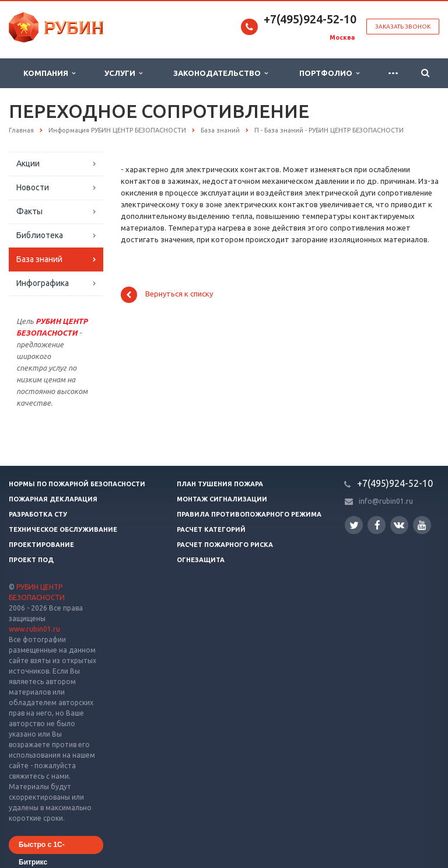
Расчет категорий (211, 529)
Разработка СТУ (38, 514)
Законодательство (220, 73)
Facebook (377, 525)
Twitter (354, 525)
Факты (29, 211)
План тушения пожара (220, 484)
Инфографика (43, 283)
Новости (33, 187)
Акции (28, 163)
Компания (49, 73)
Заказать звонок (403, 27)
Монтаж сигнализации (222, 499)
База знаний (39, 259)
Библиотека (40, 235)
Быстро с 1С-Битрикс (42, 847)
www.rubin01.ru (34, 629)
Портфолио (329, 73)
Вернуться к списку (167, 295)
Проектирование (41, 545)
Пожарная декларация (53, 499)
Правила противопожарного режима (249, 514)
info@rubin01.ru (386, 501)
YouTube (422, 525)
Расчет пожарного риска (225, 545)
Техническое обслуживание (63, 529)
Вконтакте (399, 524)
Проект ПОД (31, 560)
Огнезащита (201, 560)
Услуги (123, 73)
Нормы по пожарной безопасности (77, 484)
